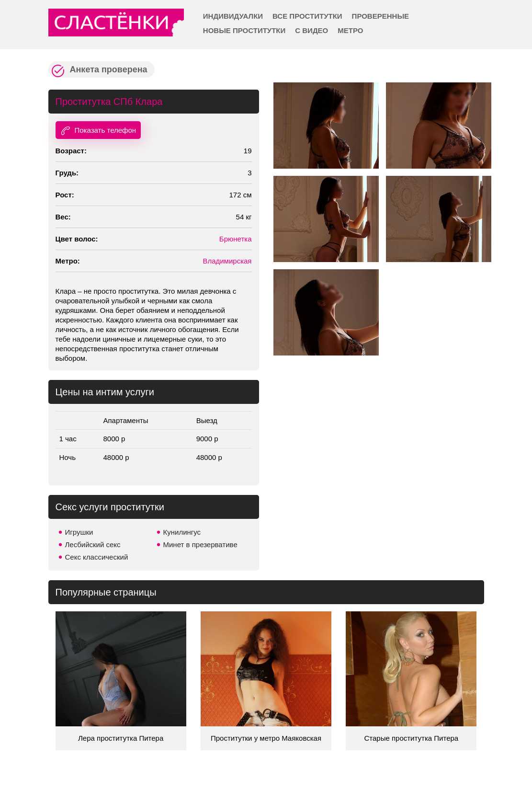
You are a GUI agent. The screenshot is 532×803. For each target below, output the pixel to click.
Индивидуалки (233, 16)
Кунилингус (182, 532)
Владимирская (227, 261)
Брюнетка (236, 239)
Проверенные (380, 16)
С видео (311, 30)
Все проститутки (307, 16)
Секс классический (97, 557)
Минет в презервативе (200, 545)
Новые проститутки (244, 30)
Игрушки (79, 532)
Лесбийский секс (93, 545)
